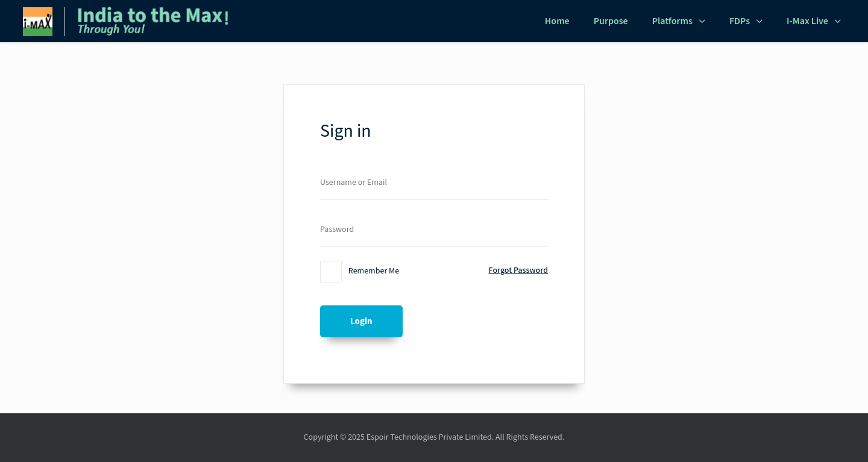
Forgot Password (518, 270)
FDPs (740, 21)
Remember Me (360, 272)
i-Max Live (807, 21)
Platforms (672, 21)
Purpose (611, 21)
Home (557, 21)
